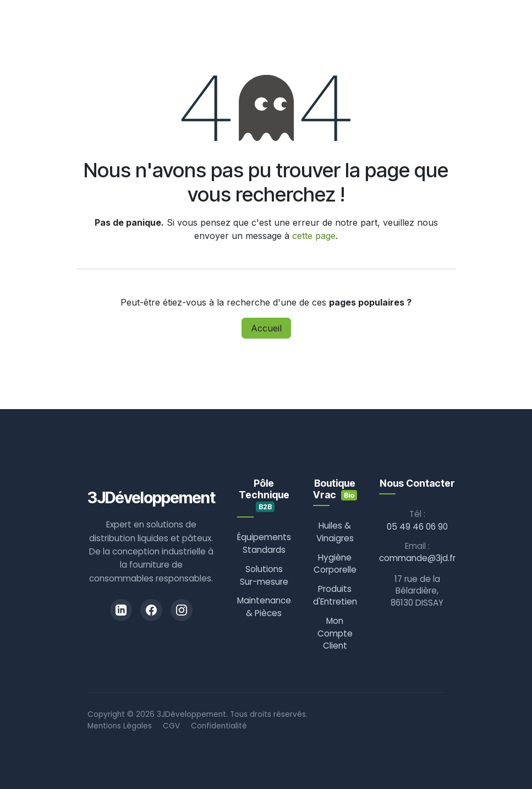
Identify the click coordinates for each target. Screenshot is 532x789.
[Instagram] (182, 610)
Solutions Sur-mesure (264, 575)
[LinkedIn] (121, 610)
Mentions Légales (120, 726)
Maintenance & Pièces (264, 607)
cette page (314, 236)
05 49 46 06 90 (417, 527)
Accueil (266, 328)
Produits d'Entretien (335, 595)
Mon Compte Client (335, 633)
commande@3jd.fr (417, 558)
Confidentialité (219, 726)
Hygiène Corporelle (335, 564)
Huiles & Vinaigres (335, 532)
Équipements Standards (264, 543)
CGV (171, 726)
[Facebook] (151, 610)
